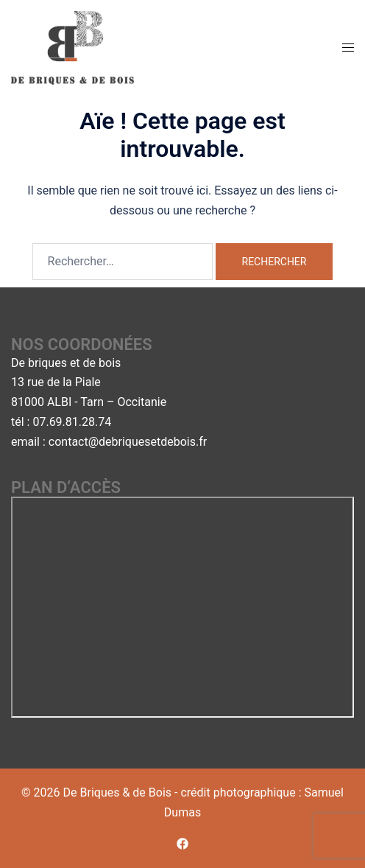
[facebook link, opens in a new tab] (182, 843)
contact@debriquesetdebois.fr (128, 442)
